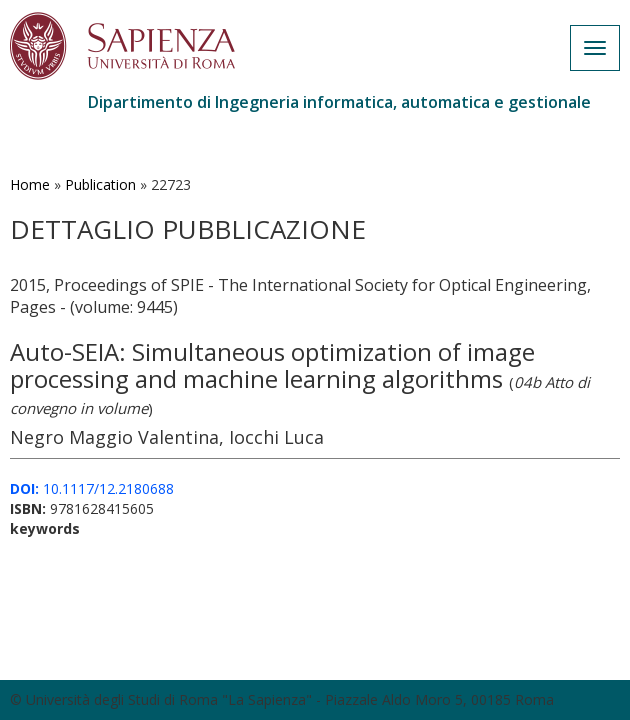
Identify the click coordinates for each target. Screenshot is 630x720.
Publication (100, 184)
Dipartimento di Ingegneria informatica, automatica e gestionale (339, 102)
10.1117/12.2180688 (92, 488)
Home (30, 184)
